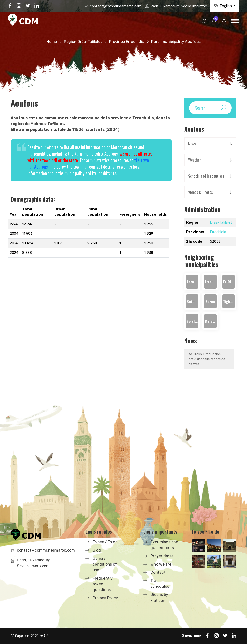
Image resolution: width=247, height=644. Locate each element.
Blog (97, 550)
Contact (158, 572)
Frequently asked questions (103, 584)
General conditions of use (105, 564)
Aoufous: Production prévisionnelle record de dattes (207, 359)
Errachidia (218, 232)
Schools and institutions (206, 176)
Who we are (161, 564)
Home (52, 42)
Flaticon (158, 600)
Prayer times (162, 556)
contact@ (116, 6)
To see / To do (105, 542)
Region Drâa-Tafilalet (83, 42)
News (192, 144)
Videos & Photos (200, 192)
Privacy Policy (105, 598)
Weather (195, 160)
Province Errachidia (127, 42)
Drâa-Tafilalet (221, 222)
